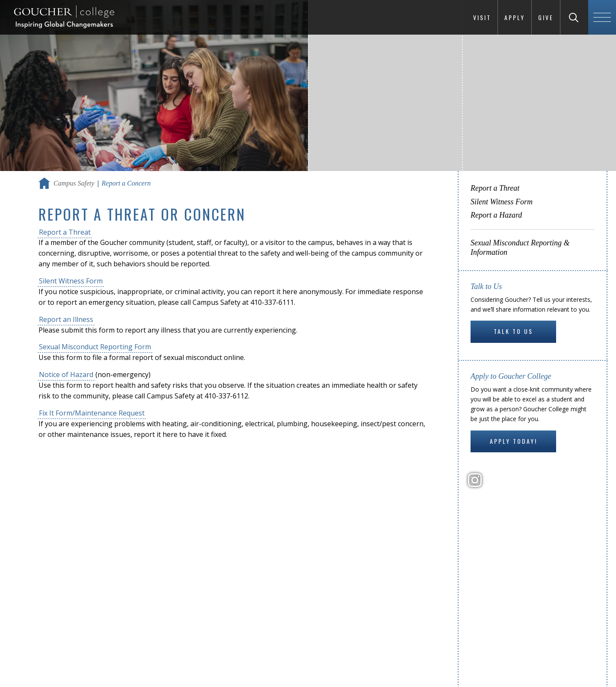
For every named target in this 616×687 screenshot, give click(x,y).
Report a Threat (65, 232)
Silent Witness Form (71, 281)
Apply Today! (514, 441)
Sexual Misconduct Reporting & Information (520, 248)
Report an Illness (66, 319)
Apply (515, 17)
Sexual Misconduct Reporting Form (95, 347)
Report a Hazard (496, 215)
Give (546, 17)
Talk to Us (513, 331)
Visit (482, 17)
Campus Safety (74, 183)
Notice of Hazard (66, 374)
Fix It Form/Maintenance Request (92, 413)
